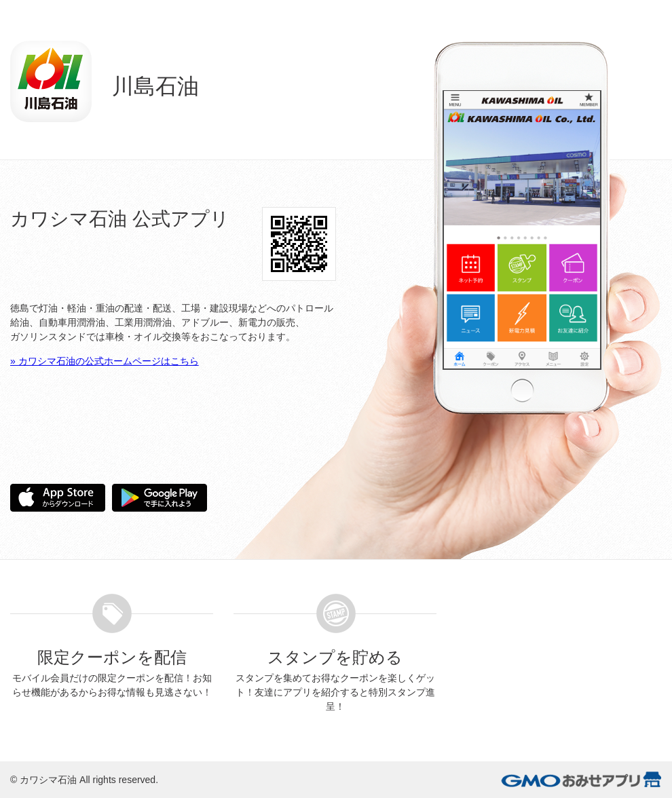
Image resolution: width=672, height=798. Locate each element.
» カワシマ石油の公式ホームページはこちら (105, 361)
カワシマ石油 (48, 780)
